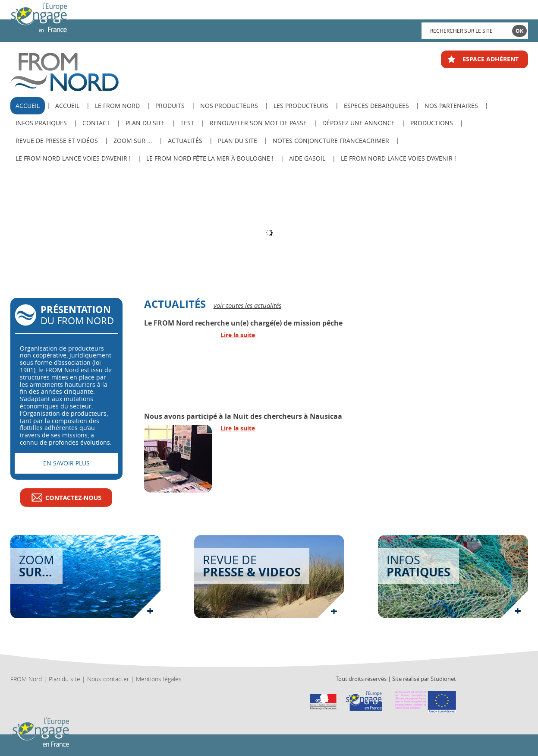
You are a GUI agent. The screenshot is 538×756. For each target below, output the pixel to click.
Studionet (443, 679)
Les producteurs (301, 106)
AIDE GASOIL (307, 158)
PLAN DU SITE (238, 141)
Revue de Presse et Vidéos (57, 141)
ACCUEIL (28, 106)
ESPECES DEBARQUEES (376, 106)
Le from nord (117, 106)
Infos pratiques (41, 123)
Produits (170, 106)
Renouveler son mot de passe (258, 123)
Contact (96, 123)
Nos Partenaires (451, 106)
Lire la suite (238, 335)
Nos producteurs (229, 106)
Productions (432, 123)
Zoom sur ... (133, 141)
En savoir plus (66, 463)
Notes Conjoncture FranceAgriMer (331, 141)
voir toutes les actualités (247, 305)
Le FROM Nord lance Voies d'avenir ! (73, 158)
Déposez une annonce (359, 123)
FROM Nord (26, 679)
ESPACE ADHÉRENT (491, 59)
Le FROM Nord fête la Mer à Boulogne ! (210, 158)
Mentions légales (159, 679)
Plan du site (145, 123)
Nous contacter (108, 679)
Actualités (185, 141)
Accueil (67, 106)
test (187, 123)
